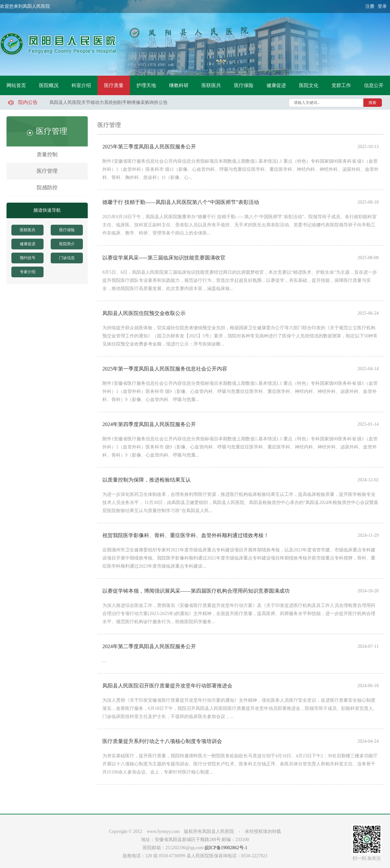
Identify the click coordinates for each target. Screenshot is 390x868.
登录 (382, 6)
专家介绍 (28, 272)
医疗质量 (114, 85)
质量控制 (47, 154)
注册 (370, 6)
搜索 (372, 103)
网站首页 (16, 85)
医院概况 (49, 85)
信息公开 (374, 85)
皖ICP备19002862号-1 (226, 848)
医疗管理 (47, 171)
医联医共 (211, 85)
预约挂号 (28, 258)
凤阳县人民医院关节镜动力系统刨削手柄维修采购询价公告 (109, 102)
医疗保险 (244, 85)
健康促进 (276, 85)
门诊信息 (67, 258)
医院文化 (309, 85)
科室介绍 (81, 85)
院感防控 (47, 188)
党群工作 (341, 85)
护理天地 (146, 85)
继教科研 (179, 85)
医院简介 (67, 244)
